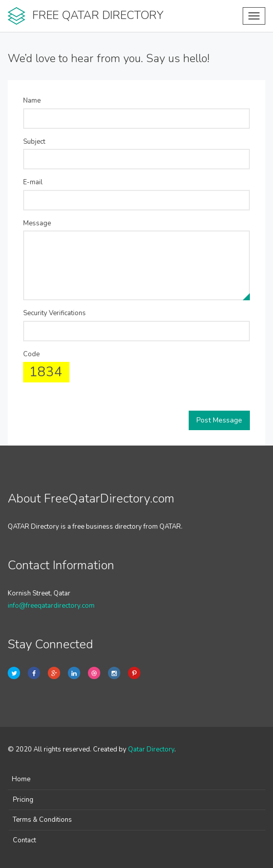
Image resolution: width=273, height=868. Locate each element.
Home (21, 779)
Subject (34, 142)
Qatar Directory (151, 749)
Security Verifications (54, 313)
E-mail (33, 182)
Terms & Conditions (42, 820)
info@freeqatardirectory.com (51, 606)
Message (37, 223)
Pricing (23, 800)
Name (32, 101)
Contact (24, 840)
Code (31, 354)
